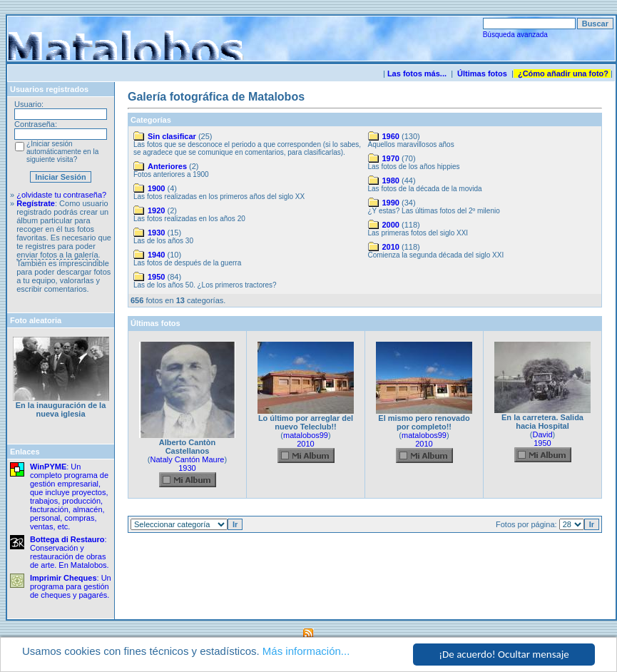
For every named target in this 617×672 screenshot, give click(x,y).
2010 (391, 247)
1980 (391, 180)
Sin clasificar (172, 136)
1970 (391, 158)
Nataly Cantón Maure (188, 459)
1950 (156, 277)
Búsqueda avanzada (515, 35)
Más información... (306, 652)
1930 (156, 233)
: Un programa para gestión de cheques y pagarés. (71, 586)
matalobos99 (306, 435)
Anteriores (167, 166)
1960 (391, 136)
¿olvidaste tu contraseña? (61, 195)
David (542, 434)
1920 (156, 210)
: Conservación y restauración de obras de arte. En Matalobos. (70, 552)
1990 (391, 203)
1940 (156, 255)
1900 (156, 188)
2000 (391, 225)
